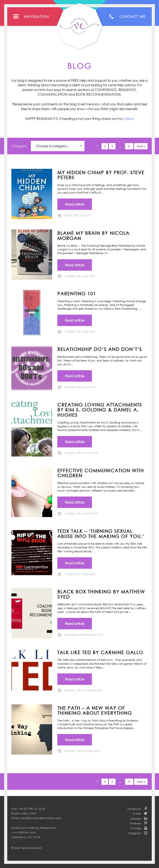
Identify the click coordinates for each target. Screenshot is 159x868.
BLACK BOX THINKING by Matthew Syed (101, 594)
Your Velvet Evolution (79, 26)
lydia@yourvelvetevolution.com (41, 818)
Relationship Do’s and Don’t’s (100, 349)
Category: (20, 146)
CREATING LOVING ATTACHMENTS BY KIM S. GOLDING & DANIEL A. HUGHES (100, 410)
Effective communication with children (101, 473)
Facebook (134, 809)
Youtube (135, 828)
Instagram (134, 833)
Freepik (45, 828)
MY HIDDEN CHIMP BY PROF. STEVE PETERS (101, 175)
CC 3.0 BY (34, 837)
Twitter (137, 814)
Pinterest (136, 823)
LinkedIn (136, 819)
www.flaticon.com (24, 832)
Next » (141, 146)
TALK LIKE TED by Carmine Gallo (100, 652)
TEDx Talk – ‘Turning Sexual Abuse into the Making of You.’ (101, 534)
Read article (75, 204)
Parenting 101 (77, 293)
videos (129, 119)
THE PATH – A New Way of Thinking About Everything (95, 710)
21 (129, 146)
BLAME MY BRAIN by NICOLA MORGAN (93, 236)
